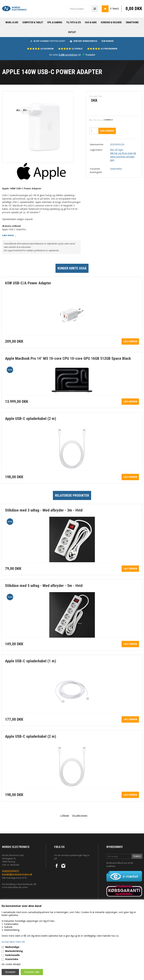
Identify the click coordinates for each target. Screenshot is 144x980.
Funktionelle (12, 955)
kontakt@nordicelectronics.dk (17, 874)
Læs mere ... (9, 235)
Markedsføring (14, 951)
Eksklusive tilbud (115, 863)
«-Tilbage (65, 815)
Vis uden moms (80, 815)
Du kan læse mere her (13, 942)
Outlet (72, 32)
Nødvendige (12, 947)
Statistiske (12, 959)
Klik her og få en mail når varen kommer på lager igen (123, 157)
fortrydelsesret (48, 41)
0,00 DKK (134, 9)
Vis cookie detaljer (11, 964)
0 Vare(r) (115, 9)
